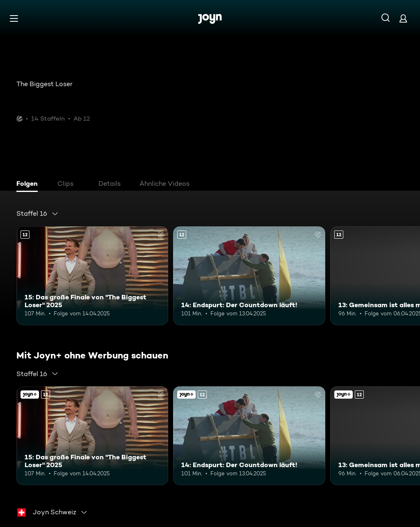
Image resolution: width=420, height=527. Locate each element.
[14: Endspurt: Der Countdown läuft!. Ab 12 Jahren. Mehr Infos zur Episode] (249, 276)
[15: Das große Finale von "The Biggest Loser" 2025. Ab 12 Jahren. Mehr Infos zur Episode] (92, 276)
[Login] (403, 18)
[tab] (29, 185)
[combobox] (38, 214)
